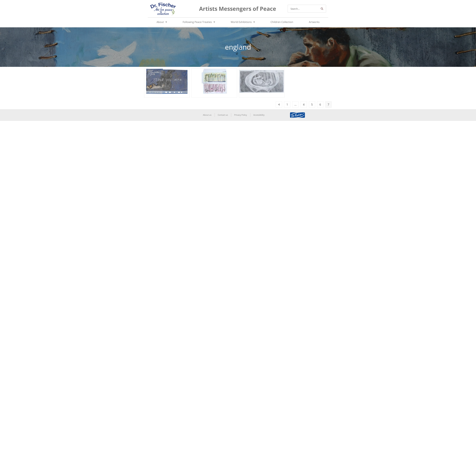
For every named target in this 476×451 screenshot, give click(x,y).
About (162, 22)
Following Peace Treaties (199, 22)
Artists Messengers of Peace (238, 9)
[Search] (322, 9)
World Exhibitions (243, 22)
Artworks (314, 22)
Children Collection (282, 22)
